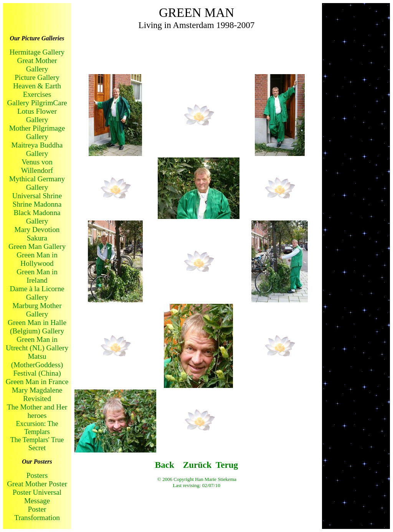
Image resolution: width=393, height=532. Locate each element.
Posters (37, 475)
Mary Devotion (37, 230)
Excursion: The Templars (37, 428)
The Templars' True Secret (37, 444)
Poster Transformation (37, 513)
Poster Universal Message (37, 496)
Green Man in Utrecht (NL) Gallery (37, 344)
